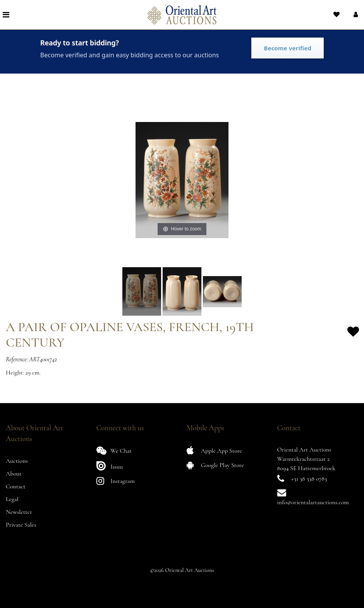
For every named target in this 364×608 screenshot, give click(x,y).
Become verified (288, 48)
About (14, 474)
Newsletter (19, 512)
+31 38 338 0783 (309, 479)
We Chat (114, 451)
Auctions (17, 461)
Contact (16, 486)
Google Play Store (215, 465)
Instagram (116, 481)
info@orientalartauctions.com (313, 502)
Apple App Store (214, 451)
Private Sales (21, 525)
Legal (12, 499)
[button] (355, 15)
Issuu (110, 466)
